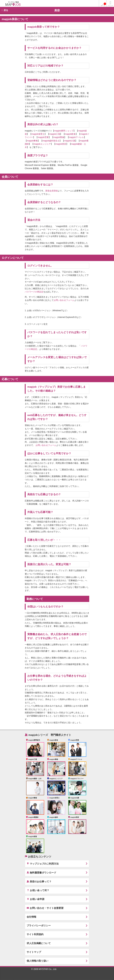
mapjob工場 (55, 134)
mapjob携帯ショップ (64, 131)
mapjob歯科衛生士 (51, 141)
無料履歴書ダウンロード (41, 873)
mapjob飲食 (70, 134)
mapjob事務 (32, 141)
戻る (6, 10)
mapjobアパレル (76, 137)
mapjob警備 (59, 137)
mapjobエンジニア (42, 144)
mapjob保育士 (38, 134)
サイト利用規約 (35, 934)
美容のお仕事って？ (39, 881)
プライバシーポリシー (39, 926)
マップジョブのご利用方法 (43, 864)
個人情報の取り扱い (37, 961)
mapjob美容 (61, 144)
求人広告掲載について (39, 943)
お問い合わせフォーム (64, 300)
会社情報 (31, 917)
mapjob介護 (70, 141)
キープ (103, 5)
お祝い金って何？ (38, 890)
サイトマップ (34, 952)
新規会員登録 (52, 191)
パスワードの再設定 (34, 292)
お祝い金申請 (36, 899)
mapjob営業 (43, 137)
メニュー (110, 6)
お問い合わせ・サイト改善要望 (45, 908)
